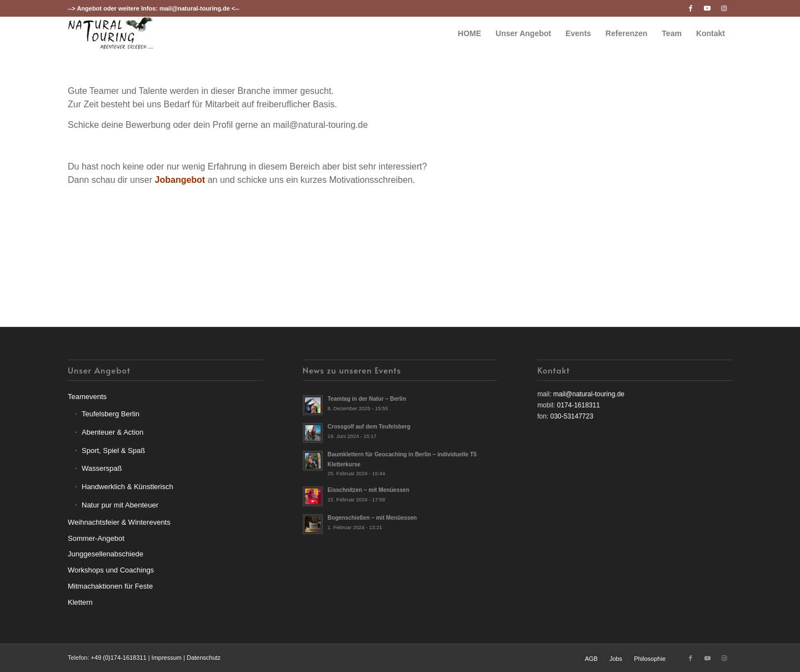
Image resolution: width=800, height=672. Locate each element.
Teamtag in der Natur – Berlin (367, 399)
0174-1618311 (578, 405)
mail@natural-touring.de (195, 8)
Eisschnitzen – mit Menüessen (369, 490)
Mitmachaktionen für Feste (110, 586)
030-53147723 (571, 416)
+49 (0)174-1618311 (119, 658)
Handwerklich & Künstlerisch (127, 487)
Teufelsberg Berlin (111, 414)
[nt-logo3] (111, 33)
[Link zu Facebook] (690, 8)
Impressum (167, 658)
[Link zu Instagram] (724, 8)
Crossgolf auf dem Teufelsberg (369, 427)
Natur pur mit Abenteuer (120, 505)
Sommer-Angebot (96, 538)
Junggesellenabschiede (106, 554)
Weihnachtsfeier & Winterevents (119, 522)
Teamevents (87, 397)
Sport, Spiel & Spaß (113, 451)
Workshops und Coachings (111, 570)
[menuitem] (469, 33)
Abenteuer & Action (112, 432)
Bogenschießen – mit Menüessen (372, 518)
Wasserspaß (102, 468)
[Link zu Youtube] (707, 8)
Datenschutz (204, 658)
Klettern (80, 602)
